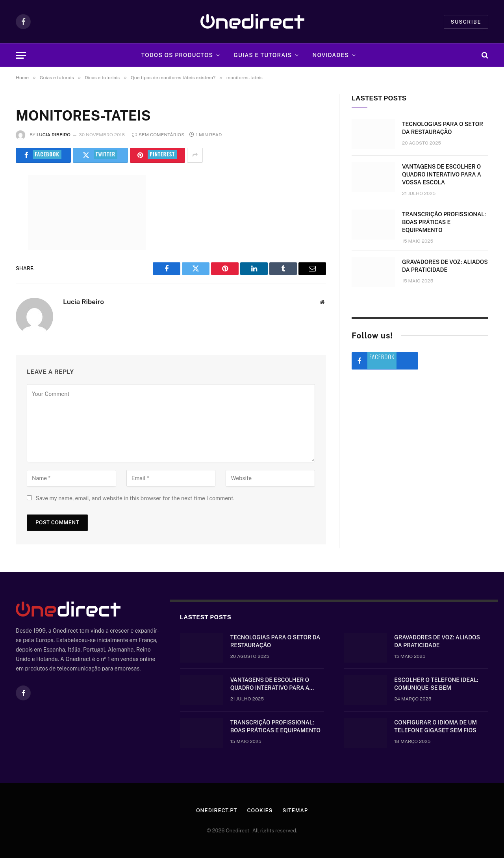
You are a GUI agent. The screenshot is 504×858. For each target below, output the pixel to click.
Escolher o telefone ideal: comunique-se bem (436, 684)
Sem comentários (158, 135)
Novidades (331, 55)
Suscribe (466, 22)
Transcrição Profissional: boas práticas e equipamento (444, 222)
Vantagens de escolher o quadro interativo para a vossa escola (442, 175)
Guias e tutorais (263, 55)
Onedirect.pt (217, 811)
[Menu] (21, 55)
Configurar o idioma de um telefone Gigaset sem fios (435, 726)
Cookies (260, 811)
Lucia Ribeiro (54, 135)
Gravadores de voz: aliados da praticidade (445, 266)
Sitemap (295, 811)
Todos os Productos (177, 55)
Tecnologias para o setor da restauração (443, 128)
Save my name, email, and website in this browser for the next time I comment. (135, 498)
